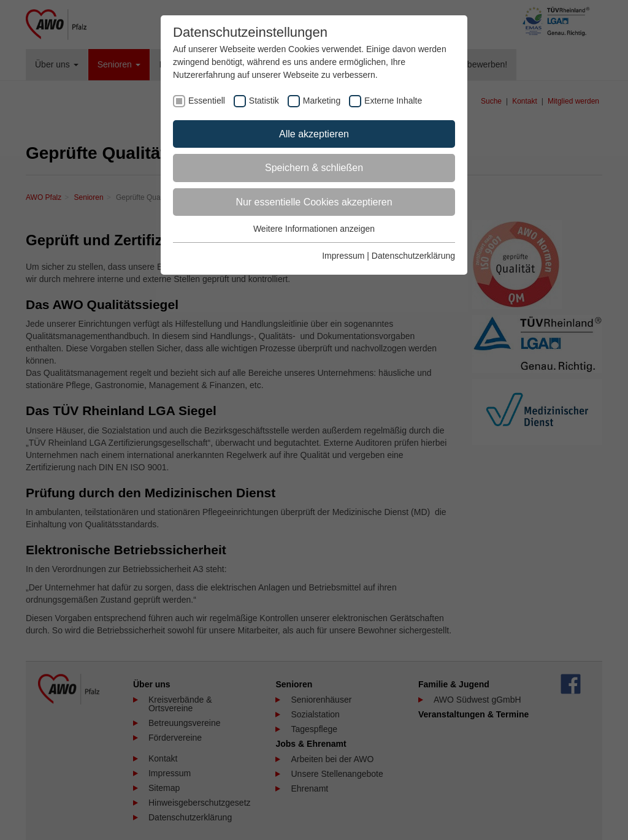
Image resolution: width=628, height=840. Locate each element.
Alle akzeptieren (314, 134)
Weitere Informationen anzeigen (314, 229)
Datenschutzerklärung (413, 256)
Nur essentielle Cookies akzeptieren (314, 202)
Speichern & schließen (314, 168)
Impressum (343, 256)
